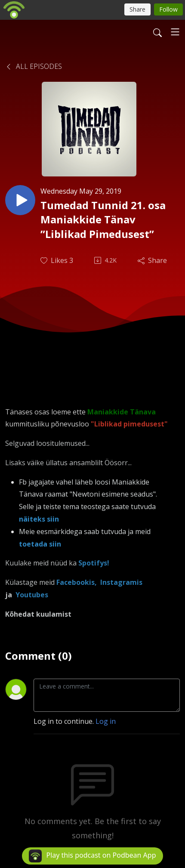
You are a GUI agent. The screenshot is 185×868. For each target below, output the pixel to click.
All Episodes (34, 66)
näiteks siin (39, 519)
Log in (106, 721)
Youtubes (32, 595)
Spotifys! (94, 563)
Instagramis (120, 582)
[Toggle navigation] (175, 32)
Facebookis (76, 582)
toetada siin (40, 544)
